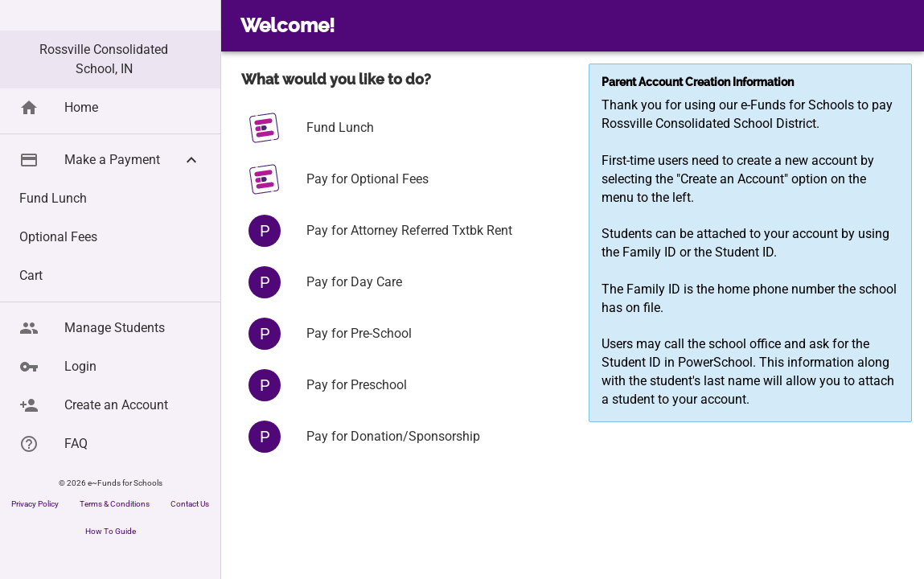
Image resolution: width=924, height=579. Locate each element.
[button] (110, 191)
